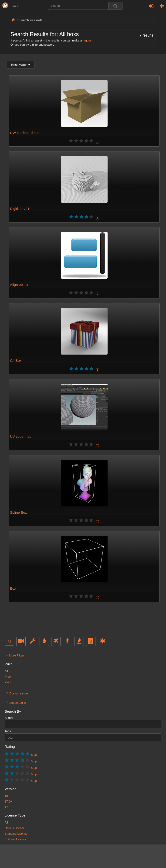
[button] (16, 6)
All (9, 642)
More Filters (15, 655)
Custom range (17, 693)
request (88, 41)
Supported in (16, 702)
